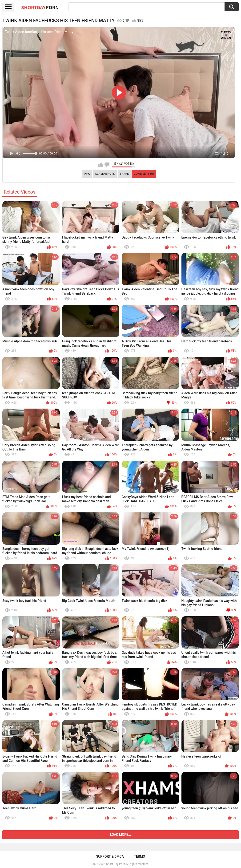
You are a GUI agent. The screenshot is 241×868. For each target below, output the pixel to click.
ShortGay (40, 7)
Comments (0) (144, 174)
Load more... (121, 835)
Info (87, 174)
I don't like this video (107, 165)
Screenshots (105, 174)
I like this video (101, 165)
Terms (140, 856)
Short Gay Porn (116, 864)
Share (124, 174)
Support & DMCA (110, 856)
